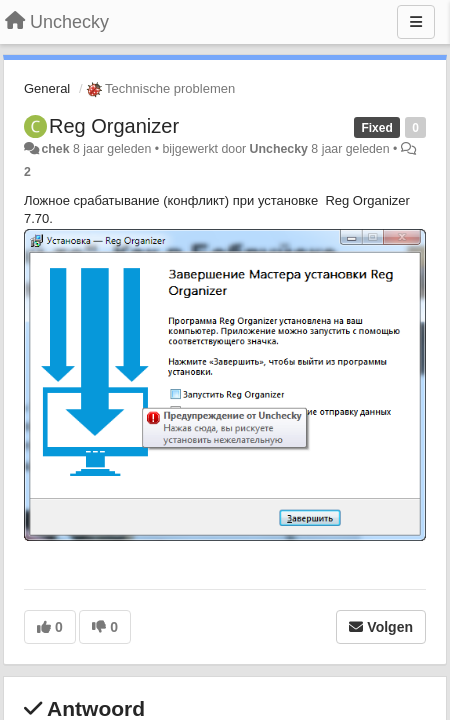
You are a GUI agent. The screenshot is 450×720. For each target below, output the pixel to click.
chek (55, 149)
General (47, 88)
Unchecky (279, 149)
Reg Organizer (114, 126)
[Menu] (416, 22)
